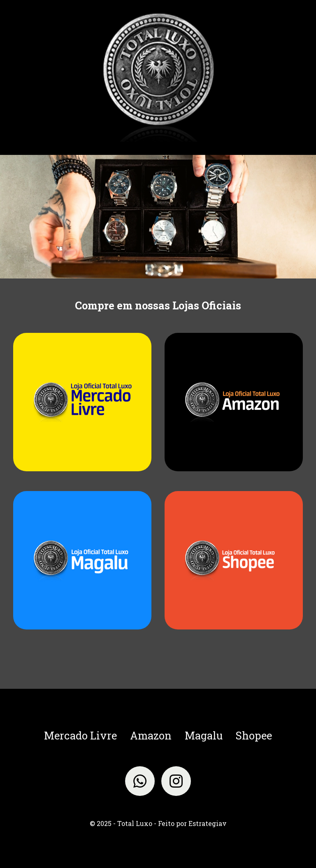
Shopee (254, 735)
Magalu (204, 735)
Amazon (151, 735)
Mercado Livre (80, 735)
